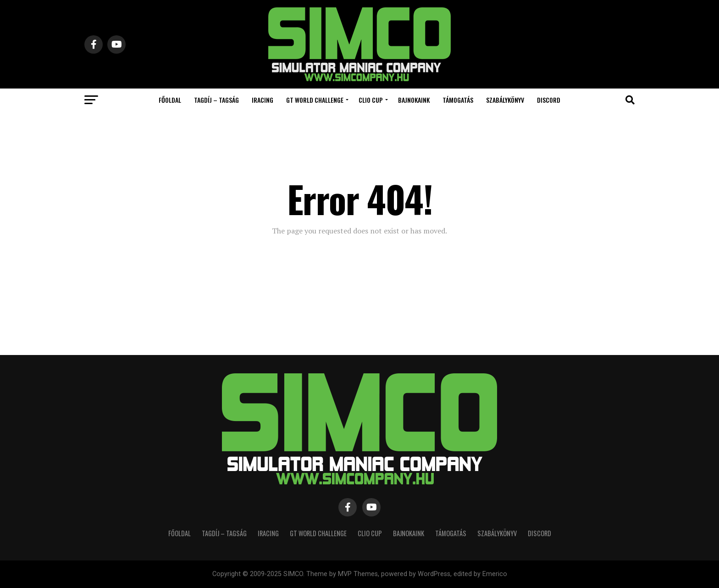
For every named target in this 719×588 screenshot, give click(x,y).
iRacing (263, 100)
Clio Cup (371, 100)
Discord (549, 100)
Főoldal (170, 100)
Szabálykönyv (505, 100)
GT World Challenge (315, 100)
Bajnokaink (414, 100)
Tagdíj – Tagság (216, 100)
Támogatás (458, 100)
